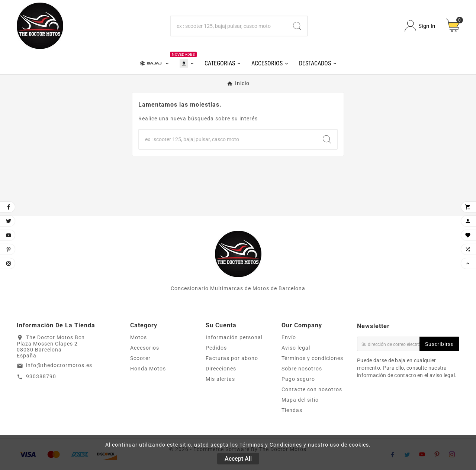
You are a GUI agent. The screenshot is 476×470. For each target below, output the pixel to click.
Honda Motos (148, 369)
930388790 (41, 376)
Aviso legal (296, 348)
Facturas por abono (232, 358)
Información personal (234, 337)
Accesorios (145, 348)
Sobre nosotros (302, 369)
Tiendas (292, 410)
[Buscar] (229, 26)
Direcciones (221, 369)
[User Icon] (420, 26)
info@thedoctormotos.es (59, 365)
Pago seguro (298, 379)
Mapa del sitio (300, 400)
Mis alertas (220, 379)
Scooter (140, 358)
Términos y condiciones (312, 358)
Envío (289, 337)
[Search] (297, 26)
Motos (139, 337)
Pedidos (216, 348)
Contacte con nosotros (312, 389)
